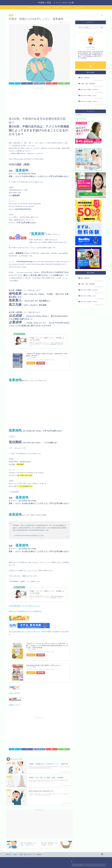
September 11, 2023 (37, 536)
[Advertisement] (39, 102)
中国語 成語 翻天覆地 (88, 84)
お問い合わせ (67, 7)
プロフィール (80, 7)
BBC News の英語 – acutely (89, 101)
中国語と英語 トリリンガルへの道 (56, 2)
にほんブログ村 (14, 693)
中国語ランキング (14, 705)
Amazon (31, 363)
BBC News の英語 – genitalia (89, 90)
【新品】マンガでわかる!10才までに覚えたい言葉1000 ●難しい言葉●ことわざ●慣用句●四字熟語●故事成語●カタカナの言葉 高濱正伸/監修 (47, 646)
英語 (38, 7)
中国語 (30, 7)
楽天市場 (41, 363)
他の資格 (47, 7)
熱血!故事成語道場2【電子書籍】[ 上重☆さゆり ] (44, 666)
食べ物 (56, 7)
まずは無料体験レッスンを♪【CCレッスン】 (24, 606)
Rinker (34, 357)
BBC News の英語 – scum (88, 95)
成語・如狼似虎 (85, 78)
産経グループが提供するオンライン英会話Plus (25, 612)
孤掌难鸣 (38, 233)
